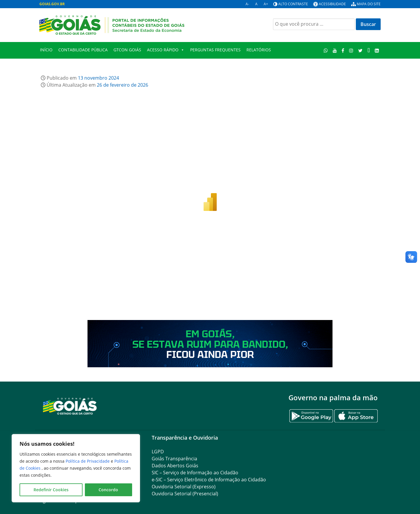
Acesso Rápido (166, 50)
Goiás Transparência (174, 459)
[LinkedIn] (377, 50)
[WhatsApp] (326, 50)
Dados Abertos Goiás (175, 466)
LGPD (158, 452)
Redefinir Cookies (51, 490)
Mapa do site (369, 4)
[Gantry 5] (70, 406)
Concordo (108, 490)
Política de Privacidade (88, 461)
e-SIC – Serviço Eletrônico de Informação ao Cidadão (209, 480)
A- (247, 4)
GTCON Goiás (127, 50)
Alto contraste (293, 4)
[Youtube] (335, 50)
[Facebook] (343, 50)
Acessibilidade (332, 4)
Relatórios (259, 50)
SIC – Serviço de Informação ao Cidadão (195, 473)
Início (46, 50)
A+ (266, 4)
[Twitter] (360, 50)
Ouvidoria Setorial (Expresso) (184, 487)
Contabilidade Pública (83, 50)
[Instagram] (351, 50)
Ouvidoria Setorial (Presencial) (185, 494)
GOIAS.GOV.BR (52, 4)
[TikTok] (369, 50)
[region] (76, 468)
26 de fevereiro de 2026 (123, 85)
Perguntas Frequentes (215, 50)
